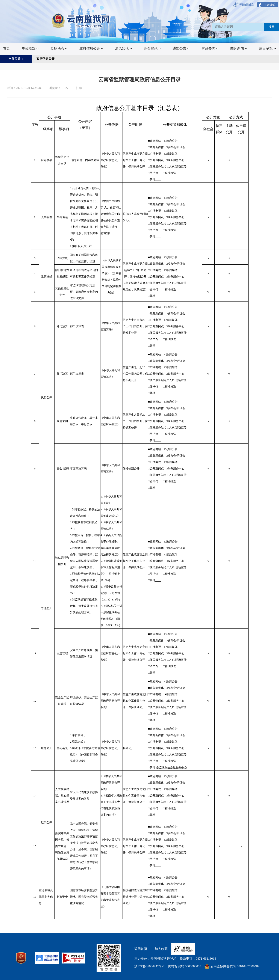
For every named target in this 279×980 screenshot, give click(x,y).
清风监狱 (124, 48)
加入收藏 (161, 949)
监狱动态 (59, 48)
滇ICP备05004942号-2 (149, 966)
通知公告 (181, 48)
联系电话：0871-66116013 (198, 959)
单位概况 (30, 48)
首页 (6, 48)
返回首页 (141, 949)
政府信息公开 (91, 48)
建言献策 (268, 48)
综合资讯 (152, 48)
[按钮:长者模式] (268, 5)
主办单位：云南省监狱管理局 (155, 959)
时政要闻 (210, 48)
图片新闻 (239, 48)
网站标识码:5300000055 (185, 966)
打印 (79, 88)
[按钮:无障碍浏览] (244, 5)
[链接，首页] (81, 21)
